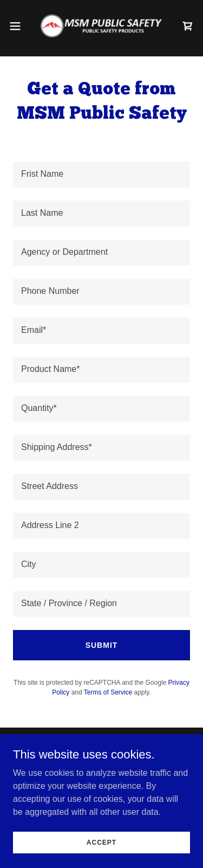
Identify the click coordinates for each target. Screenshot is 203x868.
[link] (101, 26)
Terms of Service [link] (108, 692)
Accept (101, 842)
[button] (19, 26)
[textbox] (101, 175)
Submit (102, 645)
